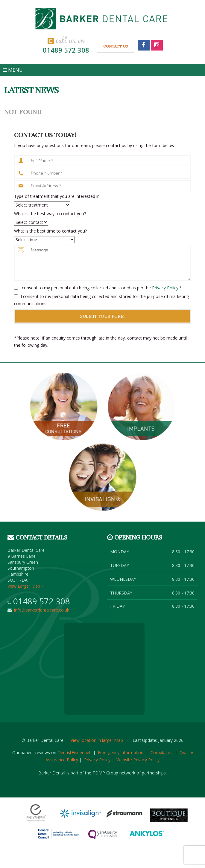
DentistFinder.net (74, 752)
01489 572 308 (66, 50)
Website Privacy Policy (138, 760)
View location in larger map (97, 740)
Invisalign (103, 477)
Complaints (161, 752)
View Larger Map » (25, 586)
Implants (142, 407)
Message (103, 263)
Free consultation (64, 407)
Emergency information (121, 752)
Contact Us (116, 46)
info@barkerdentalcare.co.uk (40, 610)
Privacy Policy (165, 288)
